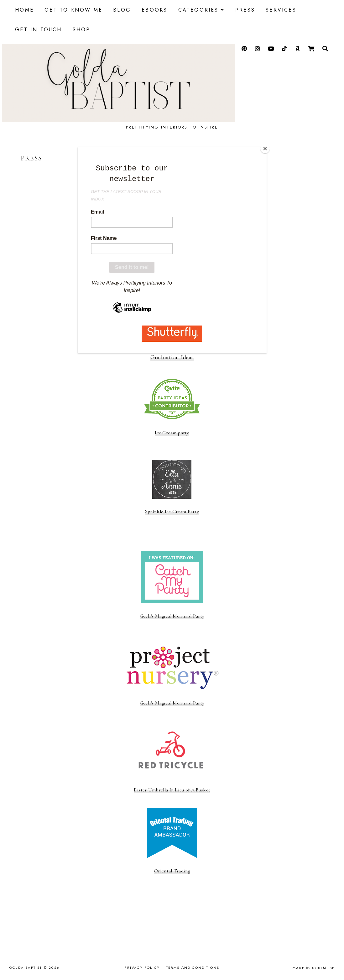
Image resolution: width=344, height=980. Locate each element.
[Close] (265, 149)
